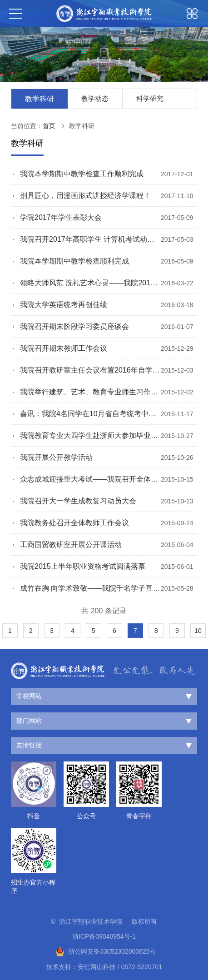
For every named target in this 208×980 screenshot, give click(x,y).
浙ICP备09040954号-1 (104, 936)
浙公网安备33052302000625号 (106, 952)
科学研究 (150, 98)
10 (198, 631)
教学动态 (95, 98)
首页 (49, 126)
